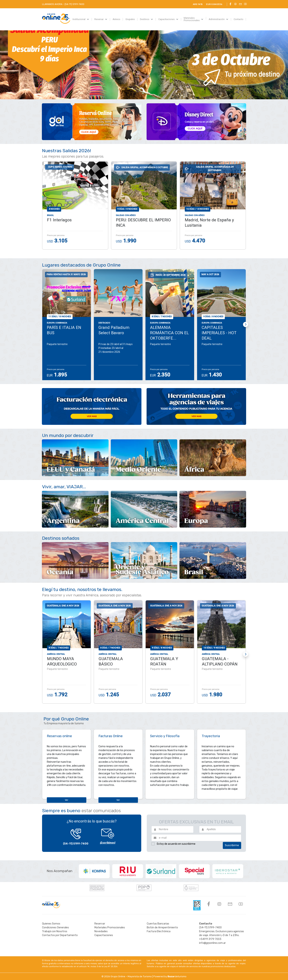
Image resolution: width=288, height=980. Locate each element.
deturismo (177, 976)
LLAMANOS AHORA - (63, 4)
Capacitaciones (104, 935)
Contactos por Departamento (60, 935)
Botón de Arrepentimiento (162, 928)
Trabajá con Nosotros (55, 931)
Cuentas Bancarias (158, 924)
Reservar (100, 924)
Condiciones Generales (55, 928)
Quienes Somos (51, 924)
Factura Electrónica (159, 931)
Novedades (101, 931)
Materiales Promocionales (110, 928)
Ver (67, 800)
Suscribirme (232, 845)
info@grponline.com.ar (212, 943)
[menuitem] (81, 19)
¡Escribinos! (108, 843)
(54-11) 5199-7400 (76, 844)
